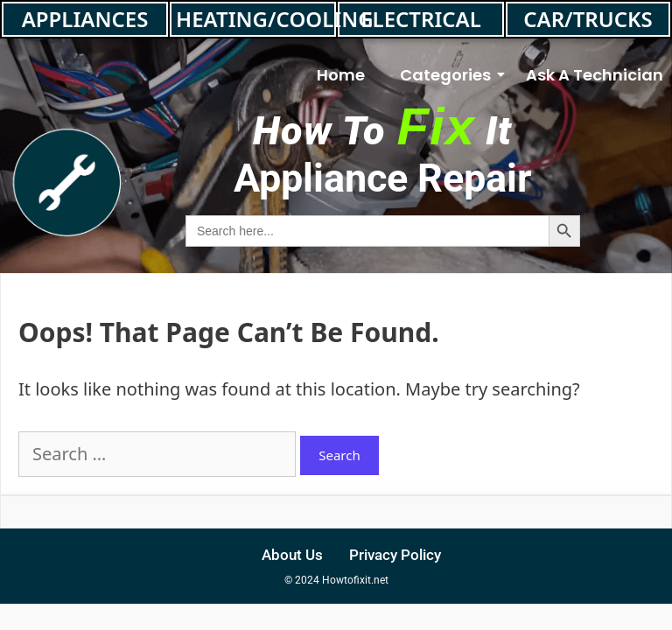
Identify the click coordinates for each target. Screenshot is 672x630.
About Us (292, 555)
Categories (450, 75)
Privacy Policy (395, 555)
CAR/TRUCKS (588, 19)
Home (341, 75)
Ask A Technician (595, 75)
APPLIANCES (85, 19)
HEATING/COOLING (256, 19)
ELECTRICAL (421, 19)
